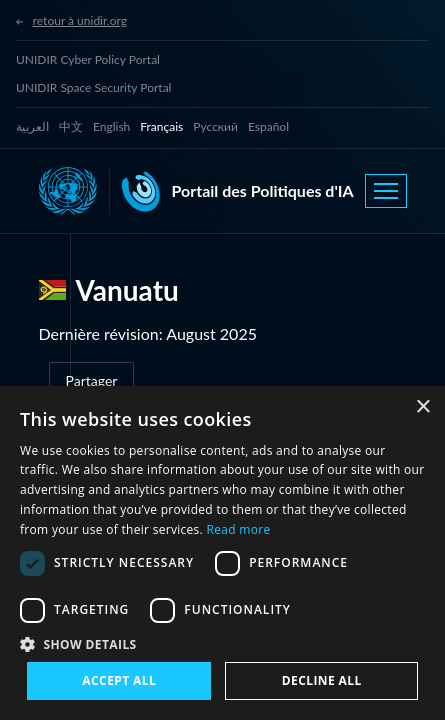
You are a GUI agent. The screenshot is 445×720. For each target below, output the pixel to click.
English (111, 126)
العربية (32, 126)
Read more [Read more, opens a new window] (239, 529)
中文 (71, 126)
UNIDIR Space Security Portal (93, 87)
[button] (222, 644)
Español (268, 126)
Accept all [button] (119, 680)
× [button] (422, 407)
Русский (215, 126)
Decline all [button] (322, 680)
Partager (92, 380)
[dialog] (222, 553)
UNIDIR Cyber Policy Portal (88, 59)
